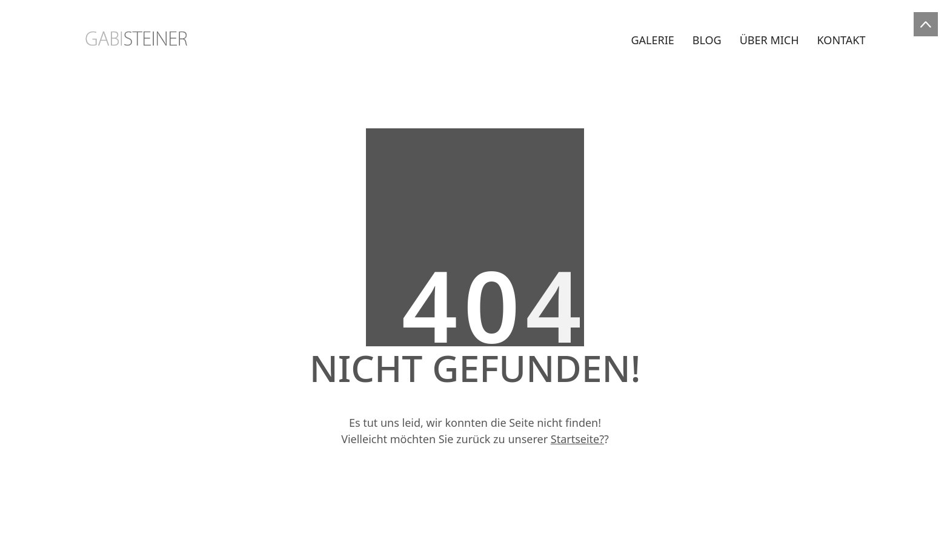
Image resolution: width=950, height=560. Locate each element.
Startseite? (577, 439)
